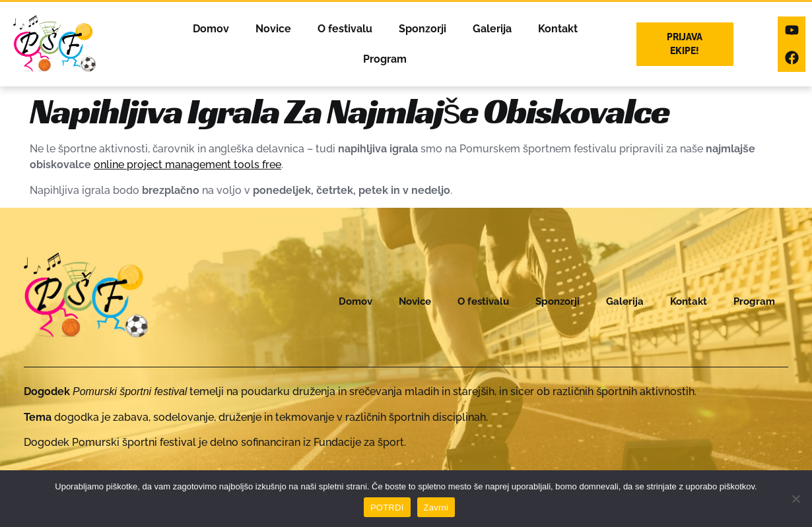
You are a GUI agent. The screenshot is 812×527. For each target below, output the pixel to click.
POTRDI (387, 508)
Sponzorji (421, 29)
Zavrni (436, 508)
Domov (209, 29)
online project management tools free (187, 165)
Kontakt (556, 29)
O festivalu (343, 29)
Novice (271, 29)
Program (383, 59)
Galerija (490, 29)
